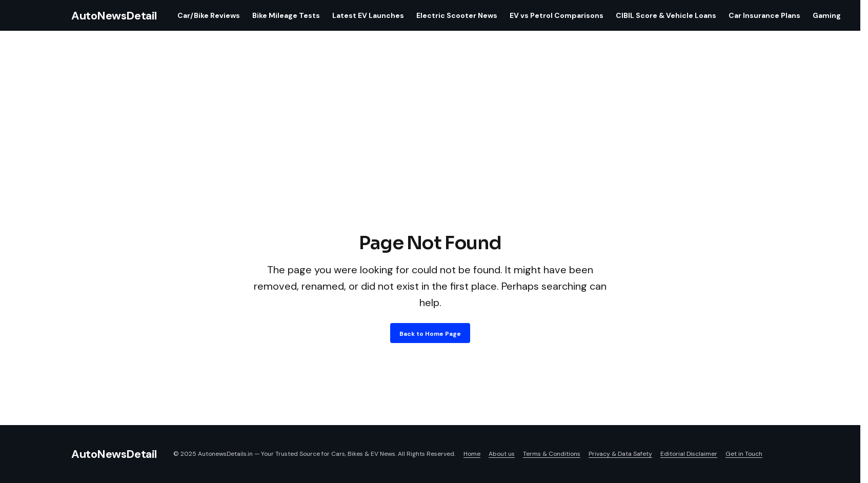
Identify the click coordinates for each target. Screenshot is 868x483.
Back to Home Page (430, 334)
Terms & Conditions (552, 454)
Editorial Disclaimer (689, 454)
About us (502, 454)
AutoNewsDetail (114, 16)
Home (472, 454)
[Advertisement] (430, 153)
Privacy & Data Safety (620, 454)
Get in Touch (744, 454)
